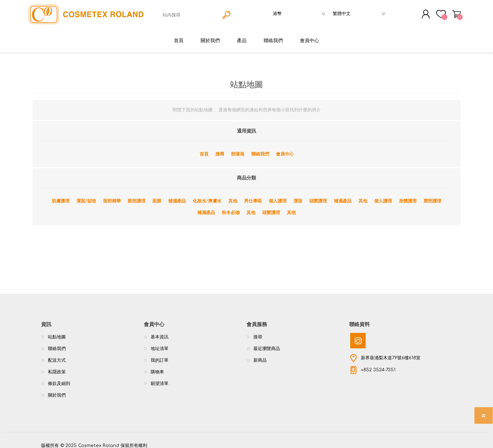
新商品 (260, 356)
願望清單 (160, 379)
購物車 (458, 12)
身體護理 (408, 196)
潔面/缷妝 (86, 196)
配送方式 (57, 356)
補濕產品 (177, 196)
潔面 (298, 196)
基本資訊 (160, 332)
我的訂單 (160, 356)
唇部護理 (432, 196)
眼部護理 (137, 196)
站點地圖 (57, 332)
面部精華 (112, 196)
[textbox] (189, 13)
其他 (233, 196)
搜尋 (220, 149)
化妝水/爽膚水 (207, 196)
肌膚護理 (61, 196)
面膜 (157, 196)
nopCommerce (435, 434)
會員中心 (285, 149)
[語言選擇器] (361, 11)
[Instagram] (358, 336)
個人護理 (278, 196)
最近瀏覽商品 (267, 344)
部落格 (238, 149)
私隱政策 (57, 367)
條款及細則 (59, 379)
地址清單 (160, 344)
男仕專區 (253, 196)
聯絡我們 (260, 149)
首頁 (204, 149)
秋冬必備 (231, 208)
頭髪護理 (318, 196)
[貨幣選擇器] (301, 11)
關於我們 (57, 390)
